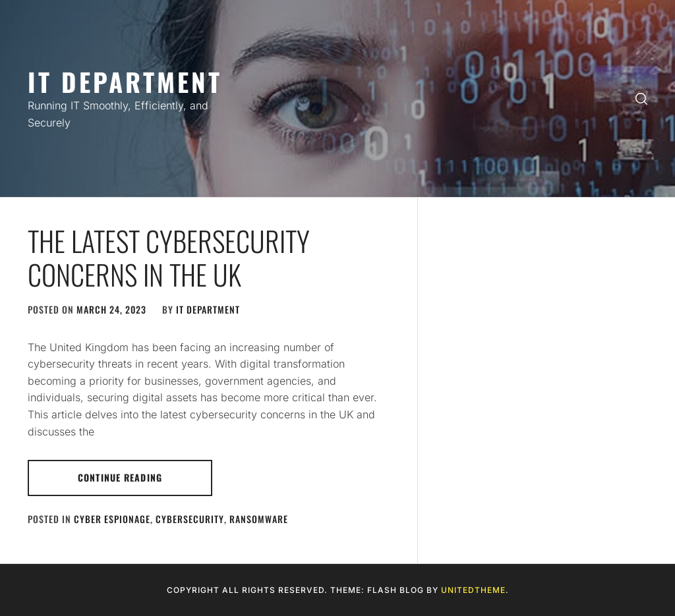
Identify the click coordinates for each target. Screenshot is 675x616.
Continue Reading (120, 477)
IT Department (125, 81)
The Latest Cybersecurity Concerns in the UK (169, 257)
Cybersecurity (190, 519)
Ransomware (259, 519)
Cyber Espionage (112, 519)
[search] (641, 98)
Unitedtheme (473, 590)
